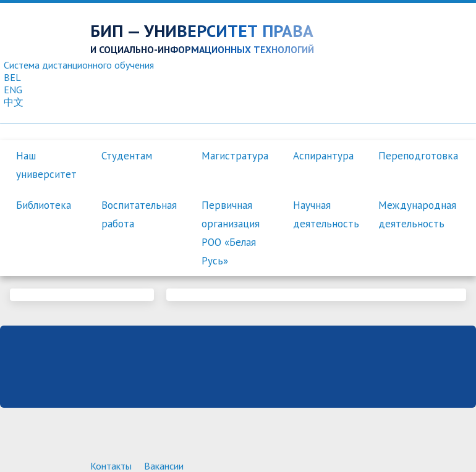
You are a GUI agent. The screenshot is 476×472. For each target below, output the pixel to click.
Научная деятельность (326, 214)
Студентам (127, 156)
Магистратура (235, 156)
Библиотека (44, 205)
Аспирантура (323, 156)
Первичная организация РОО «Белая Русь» (231, 233)
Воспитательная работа (139, 214)
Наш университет (46, 165)
